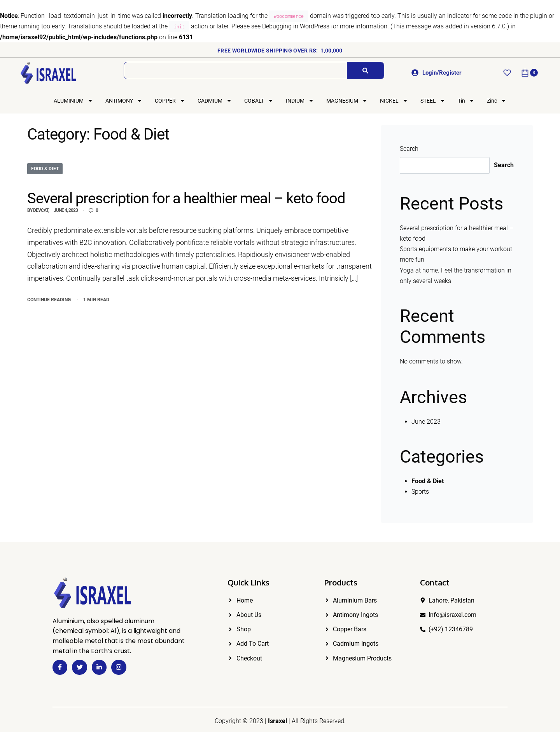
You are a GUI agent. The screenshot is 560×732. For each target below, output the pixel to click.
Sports (420, 492)
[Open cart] (529, 73)
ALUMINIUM (73, 101)
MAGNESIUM (347, 101)
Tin (466, 101)
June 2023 (426, 422)
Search (409, 149)
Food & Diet (45, 169)
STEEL (433, 101)
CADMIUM (215, 101)
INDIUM (300, 101)
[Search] (365, 71)
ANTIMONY (124, 101)
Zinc (497, 101)
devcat (41, 210)
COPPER (170, 101)
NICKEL (394, 101)
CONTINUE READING (49, 299)
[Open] (507, 73)
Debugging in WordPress (296, 26)
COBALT (259, 101)
